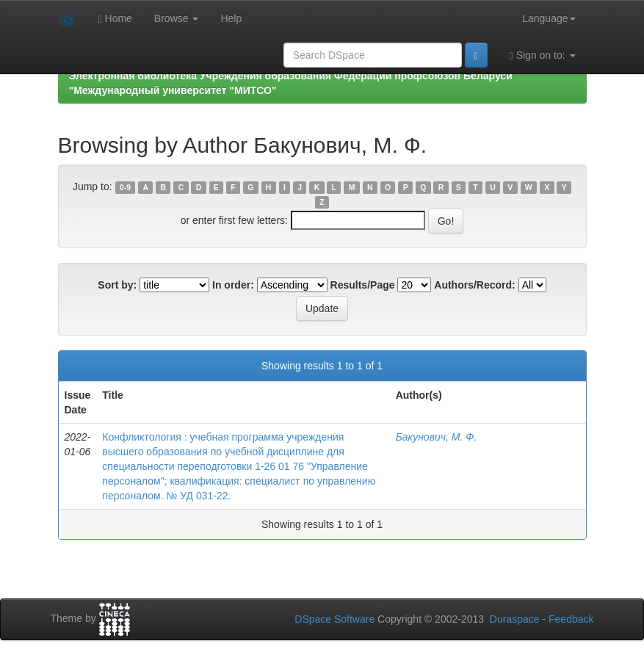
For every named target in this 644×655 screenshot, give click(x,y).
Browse (177, 18)
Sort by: (117, 285)
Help (231, 18)
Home (115, 19)
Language (549, 18)
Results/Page (363, 285)
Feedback (571, 619)
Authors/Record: (474, 285)
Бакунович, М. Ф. (437, 437)
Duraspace (515, 619)
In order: (233, 285)
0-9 (125, 187)
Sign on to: (543, 55)
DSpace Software (334, 619)
